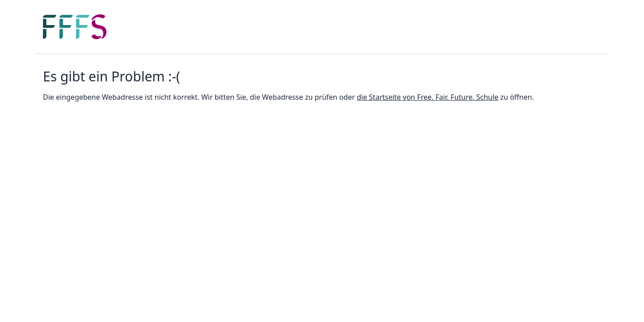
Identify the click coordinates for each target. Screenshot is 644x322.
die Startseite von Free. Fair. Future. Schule (428, 97)
